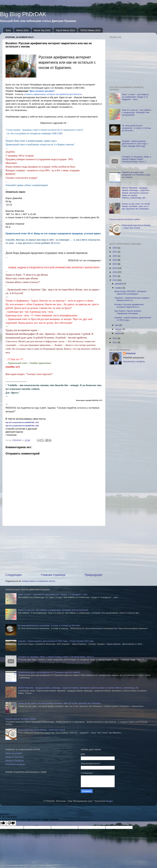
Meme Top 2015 (42, 30)
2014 (115, 276)
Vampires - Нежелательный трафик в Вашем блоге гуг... (132, 299)
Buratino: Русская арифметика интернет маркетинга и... (129, 306)
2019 (115, 260)
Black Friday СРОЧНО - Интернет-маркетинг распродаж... (131, 293)
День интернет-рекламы (42, 91)
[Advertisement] (54, 549)
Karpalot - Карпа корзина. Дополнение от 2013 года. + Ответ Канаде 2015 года (135, 144)
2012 (115, 338)
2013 (115, 280)
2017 (115, 264)
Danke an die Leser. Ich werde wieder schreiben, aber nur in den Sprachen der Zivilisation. (136, 206)
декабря (119, 284)
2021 (115, 252)
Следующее (14, 575)
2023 (115, 248)
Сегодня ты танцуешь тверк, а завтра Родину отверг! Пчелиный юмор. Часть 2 (136, 159)
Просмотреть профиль (134, 361)
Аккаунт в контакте (14, 757)
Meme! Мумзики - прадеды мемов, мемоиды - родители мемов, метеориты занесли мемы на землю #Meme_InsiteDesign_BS (136, 193)
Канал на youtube (14, 753)
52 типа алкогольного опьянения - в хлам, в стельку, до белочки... (136, 128)
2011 (115, 342)
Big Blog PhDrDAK (23, 14)
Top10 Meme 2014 (65, 30)
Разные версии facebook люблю (125, 219)
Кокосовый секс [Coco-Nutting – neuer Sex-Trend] (136, 226)
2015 (115, 272)
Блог (8, 30)
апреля (119, 329)
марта (118, 333)
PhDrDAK (131, 353)
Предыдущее (93, 575)
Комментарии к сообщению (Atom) (38, 581)
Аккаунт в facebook (14, 761)
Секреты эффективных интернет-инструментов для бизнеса (53, 94)
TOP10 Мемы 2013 (90, 30)
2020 (115, 256)
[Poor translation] (11, 823)
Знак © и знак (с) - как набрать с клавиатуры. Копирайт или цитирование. (137, 112)
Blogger (109, 801)
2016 (115, 268)
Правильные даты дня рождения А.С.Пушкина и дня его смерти (136, 175)
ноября (119, 288)
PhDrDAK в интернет (15, 764)
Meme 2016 (22, 30)
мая (117, 325)
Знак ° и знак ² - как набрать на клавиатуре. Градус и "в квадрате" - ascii (135, 97)
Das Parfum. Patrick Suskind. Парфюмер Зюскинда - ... (128, 312)
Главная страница (53, 575)
